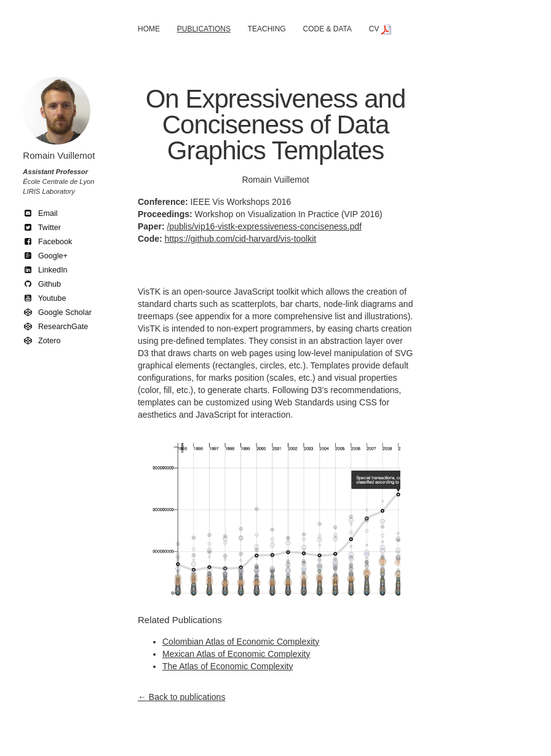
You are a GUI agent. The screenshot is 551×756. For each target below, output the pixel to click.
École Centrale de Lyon (58, 181)
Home (149, 29)
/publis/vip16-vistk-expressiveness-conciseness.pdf (264, 226)
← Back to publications (181, 697)
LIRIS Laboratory (49, 191)
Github (42, 284)
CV (380, 29)
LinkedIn (45, 270)
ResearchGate (55, 327)
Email (40, 213)
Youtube (44, 298)
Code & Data (327, 29)
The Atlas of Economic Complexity (228, 666)
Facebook (47, 242)
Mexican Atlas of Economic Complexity (236, 654)
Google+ (45, 256)
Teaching (267, 29)
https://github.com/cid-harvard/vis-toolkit (241, 239)
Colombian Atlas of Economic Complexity (241, 642)
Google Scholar (57, 312)
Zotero (42, 341)
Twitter (42, 228)
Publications (204, 29)
